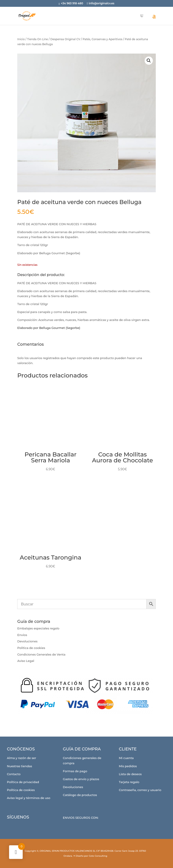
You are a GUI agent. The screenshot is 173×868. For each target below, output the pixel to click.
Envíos (22, 635)
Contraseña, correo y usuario (140, 790)
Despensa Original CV (65, 39)
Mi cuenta (126, 758)
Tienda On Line (38, 39)
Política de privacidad (23, 782)
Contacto (14, 774)
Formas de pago (75, 771)
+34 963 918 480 (72, 3)
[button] (149, 61)
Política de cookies (31, 648)
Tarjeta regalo (129, 782)
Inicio (21, 39)
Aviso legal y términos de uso (29, 798)
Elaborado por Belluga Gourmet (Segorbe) (49, 328)
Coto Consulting (98, 856)
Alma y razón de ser (22, 758)
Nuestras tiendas (20, 766)
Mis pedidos (128, 766)
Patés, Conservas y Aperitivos (102, 39)
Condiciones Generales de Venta (41, 654)
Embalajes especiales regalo (38, 628)
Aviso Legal (26, 661)
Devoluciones (27, 641)
